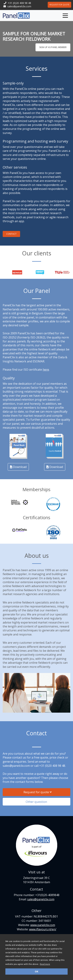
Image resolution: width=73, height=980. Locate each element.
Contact (11, 234)
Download (18, 467)
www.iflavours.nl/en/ (43, 929)
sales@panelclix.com (19, 6)
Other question (38, 802)
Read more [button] (45, 964)
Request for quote (59, 5)
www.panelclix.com (43, 925)
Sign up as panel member (53, 47)
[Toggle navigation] (65, 15)
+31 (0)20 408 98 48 (19, 3)
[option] (27, 272)
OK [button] (37, 971)
